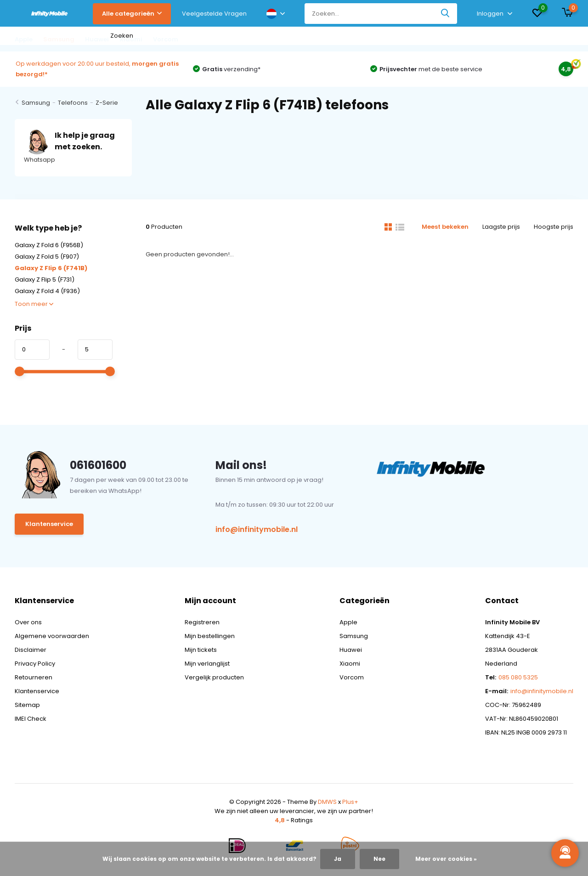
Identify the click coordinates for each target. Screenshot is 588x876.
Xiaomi (350, 664)
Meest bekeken (445, 227)
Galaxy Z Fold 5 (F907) (47, 257)
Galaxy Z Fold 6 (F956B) (49, 245)
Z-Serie (107, 103)
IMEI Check (31, 719)
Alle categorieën (132, 14)
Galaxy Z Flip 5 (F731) (45, 280)
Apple (348, 622)
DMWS (327, 802)
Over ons (28, 622)
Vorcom (352, 677)
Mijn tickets (201, 650)
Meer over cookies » (446, 859)
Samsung (36, 103)
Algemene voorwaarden (52, 636)
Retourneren (34, 677)
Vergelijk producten (214, 677)
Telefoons (73, 103)
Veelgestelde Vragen (214, 14)
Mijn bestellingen (210, 636)
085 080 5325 (518, 677)
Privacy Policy (35, 664)
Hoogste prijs (554, 227)
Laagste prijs (501, 227)
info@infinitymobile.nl (257, 529)
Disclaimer (31, 650)
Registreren (202, 622)
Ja (338, 859)
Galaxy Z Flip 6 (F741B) (51, 268)
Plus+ (350, 802)
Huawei (351, 650)
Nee (379, 859)
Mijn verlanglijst (207, 664)
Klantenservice (49, 524)
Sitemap (27, 705)
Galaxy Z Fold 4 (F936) (47, 291)
